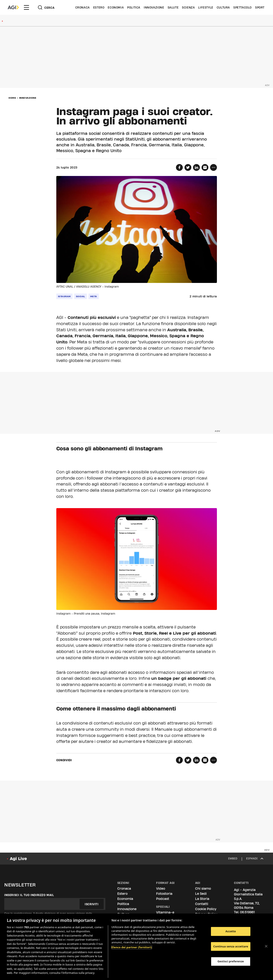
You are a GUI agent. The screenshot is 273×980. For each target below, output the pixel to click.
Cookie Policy (206, 909)
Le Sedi (201, 894)
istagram (64, 296)
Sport (260, 7)
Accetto (231, 931)
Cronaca (83, 7)
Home (12, 98)
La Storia (202, 899)
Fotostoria (164, 894)
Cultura (223, 7)
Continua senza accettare (231, 946)
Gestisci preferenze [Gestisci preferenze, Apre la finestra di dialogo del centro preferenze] (231, 961)
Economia (116, 7)
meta (94, 296)
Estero (99, 7)
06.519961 (247, 912)
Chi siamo (203, 888)
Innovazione (154, 7)
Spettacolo (243, 7)
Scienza (188, 7)
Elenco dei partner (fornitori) (132, 947)
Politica (134, 7)
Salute (173, 7)
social (81, 296)
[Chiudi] (266, 946)
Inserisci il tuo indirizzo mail (29, 895)
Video (161, 888)
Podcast (163, 899)
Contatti (202, 904)
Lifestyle (206, 7)
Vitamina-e (165, 912)
